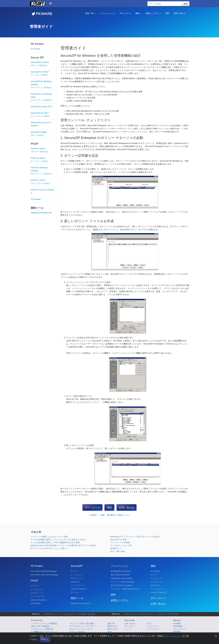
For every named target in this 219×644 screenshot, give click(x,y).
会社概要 (177, 623)
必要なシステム (120, 600)
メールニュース (152, 626)
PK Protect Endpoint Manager (44, 571)
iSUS (110, 632)
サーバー (35, 586)
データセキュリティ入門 (121, 545)
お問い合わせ (179, 13)
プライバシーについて (151, 636)
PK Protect (36, 49)
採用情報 (177, 632)
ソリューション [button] (107, 13)
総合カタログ (113, 629)
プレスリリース (179, 629)
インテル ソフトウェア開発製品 (44, 623)
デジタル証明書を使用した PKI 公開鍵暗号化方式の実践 (55, 542)
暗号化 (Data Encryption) (122, 585)
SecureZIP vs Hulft (118, 540)
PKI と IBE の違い (118, 551)
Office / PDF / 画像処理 (40, 626)
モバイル (75, 592)
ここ (62, 495)
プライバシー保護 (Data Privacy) (125, 589)
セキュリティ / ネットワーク (81, 629)
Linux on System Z (39, 600)
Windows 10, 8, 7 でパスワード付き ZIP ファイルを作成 (135, 537)
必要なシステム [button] (153, 13)
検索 (186, 4)
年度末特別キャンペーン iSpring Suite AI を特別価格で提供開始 (70, 614)
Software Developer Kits (41, 213)
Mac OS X (75, 582)
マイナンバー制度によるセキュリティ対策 (49, 537)
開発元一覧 (112, 626)
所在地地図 (178, 626)
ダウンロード (125, 13)
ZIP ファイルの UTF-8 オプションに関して (49, 548)
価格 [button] (138, 13)
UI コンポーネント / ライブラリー (83, 626)
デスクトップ (37, 593)
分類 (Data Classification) (122, 578)
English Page (183, 636)
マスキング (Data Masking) (123, 582)
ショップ (128, 629)
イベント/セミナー (153, 629)
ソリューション (120, 566)
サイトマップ (172, 636)
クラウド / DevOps (77, 632)
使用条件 (163, 636)
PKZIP (34, 581)
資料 (167, 13)
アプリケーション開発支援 (42, 629)
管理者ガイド (116, 548)
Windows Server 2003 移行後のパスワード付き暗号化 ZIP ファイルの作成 (63, 545)
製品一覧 (111, 623)
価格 (109, 507)
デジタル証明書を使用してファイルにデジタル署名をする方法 (58, 540)
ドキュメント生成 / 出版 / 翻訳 (82, 623)
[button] (51, 3)
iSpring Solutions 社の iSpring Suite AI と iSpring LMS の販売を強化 (151, 614)
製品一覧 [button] (90, 13)
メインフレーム (38, 596)
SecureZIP (77, 566)
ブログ (149, 623)
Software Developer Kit (81, 603)
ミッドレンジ (37, 589)
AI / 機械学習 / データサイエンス (44, 632)
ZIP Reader (36, 199)
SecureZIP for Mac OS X (42, 107)
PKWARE (44, 14)
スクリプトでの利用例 (120, 542)
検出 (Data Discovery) (120, 575)
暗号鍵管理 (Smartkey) (121, 571)
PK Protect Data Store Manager (45, 575)
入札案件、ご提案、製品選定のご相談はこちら (110, 515)
